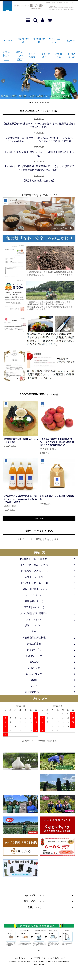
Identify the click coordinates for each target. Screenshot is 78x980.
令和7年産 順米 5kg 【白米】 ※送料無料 (57, 498)
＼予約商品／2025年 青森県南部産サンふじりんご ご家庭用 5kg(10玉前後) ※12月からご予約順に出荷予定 (57, 442)
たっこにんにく (55, 41)
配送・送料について (45, 958)
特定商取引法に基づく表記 (19, 962)
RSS (36, 965)
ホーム (14, 958)
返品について (60, 958)
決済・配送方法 (45, 56)
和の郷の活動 (39, 41)
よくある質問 (32, 56)
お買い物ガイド (6, 55)
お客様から (59, 56)
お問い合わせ (72, 56)
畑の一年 (70, 41)
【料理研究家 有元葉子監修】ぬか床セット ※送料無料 (21, 440)
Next (75, 81)
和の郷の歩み (23, 41)
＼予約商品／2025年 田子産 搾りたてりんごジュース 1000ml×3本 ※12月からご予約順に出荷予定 (20, 499)
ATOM (41, 965)
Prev (3, 81)
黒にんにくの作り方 (19, 55)
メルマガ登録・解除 (60, 962)
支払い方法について (27, 958)
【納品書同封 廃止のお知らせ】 (39, 181)
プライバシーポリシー (41, 962)
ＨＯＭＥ (8, 41)
